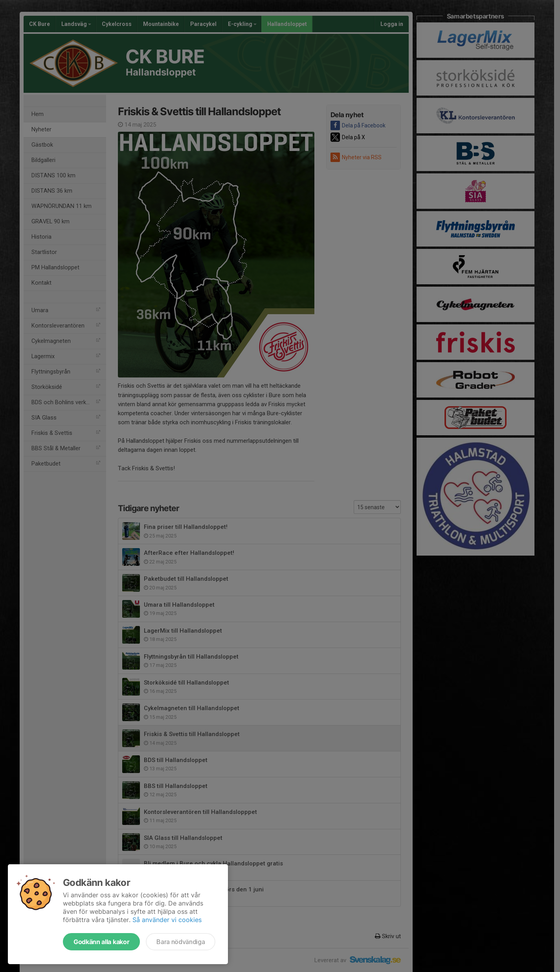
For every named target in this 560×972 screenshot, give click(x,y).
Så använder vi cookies (167, 920)
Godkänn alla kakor (101, 942)
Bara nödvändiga (181, 942)
